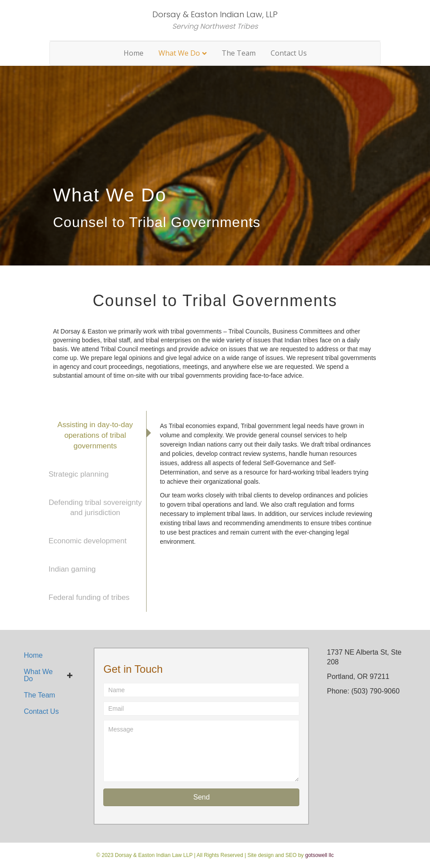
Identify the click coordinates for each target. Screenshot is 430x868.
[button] (201, 797)
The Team (239, 53)
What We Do (179, 53)
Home (134, 53)
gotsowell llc (319, 855)
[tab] (95, 435)
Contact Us (289, 53)
